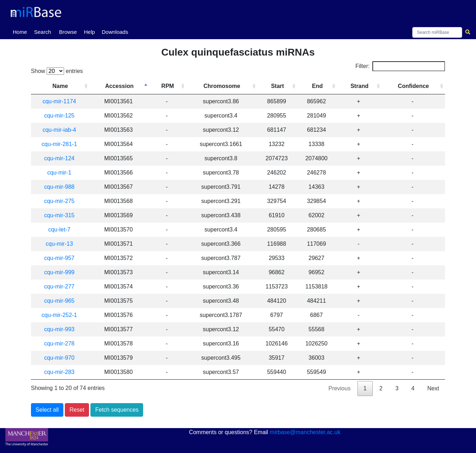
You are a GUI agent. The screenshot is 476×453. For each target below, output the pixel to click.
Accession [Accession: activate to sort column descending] (123, 86)
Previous (339, 388)
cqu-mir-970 (61, 358)
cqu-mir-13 (61, 244)
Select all (47, 410)
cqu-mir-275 (61, 201)
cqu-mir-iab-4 (61, 130)
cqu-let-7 (61, 230)
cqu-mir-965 (61, 301)
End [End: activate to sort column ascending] (319, 86)
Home (21, 31)
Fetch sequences (117, 410)
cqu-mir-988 (61, 187)
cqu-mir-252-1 (62, 315)
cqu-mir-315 (61, 215)
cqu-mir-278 (61, 343)
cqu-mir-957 (61, 258)
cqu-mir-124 (61, 158)
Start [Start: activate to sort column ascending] (279, 86)
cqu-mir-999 (61, 272)
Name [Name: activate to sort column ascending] (62, 86)
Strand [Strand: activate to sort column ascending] (360, 86)
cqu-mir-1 (62, 173)
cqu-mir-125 (61, 116)
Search (43, 32)
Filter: (400, 66)
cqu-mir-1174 (61, 101)
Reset (77, 410)
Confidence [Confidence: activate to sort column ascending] (414, 86)
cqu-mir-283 (61, 372)
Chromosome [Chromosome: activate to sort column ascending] (224, 86)
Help (90, 32)
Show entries (57, 71)
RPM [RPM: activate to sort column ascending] (171, 86)
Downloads (115, 32)
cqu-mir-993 (61, 329)
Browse (68, 32)
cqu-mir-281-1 (62, 144)
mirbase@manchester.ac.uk (305, 432)
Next (433, 388)
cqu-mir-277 (61, 287)
